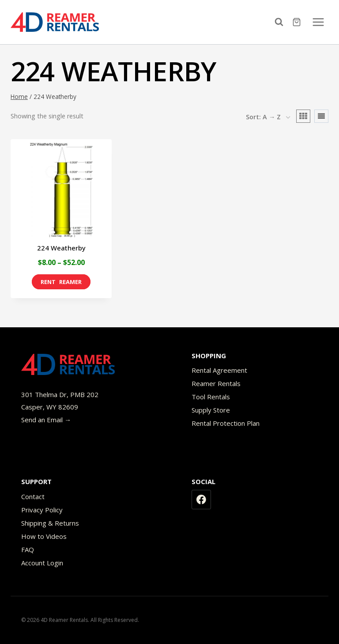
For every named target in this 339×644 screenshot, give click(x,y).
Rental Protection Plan (226, 423)
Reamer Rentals (216, 383)
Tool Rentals (211, 397)
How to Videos (44, 536)
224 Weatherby (61, 248)
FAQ (28, 549)
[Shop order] (268, 117)
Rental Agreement (219, 370)
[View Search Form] (281, 22)
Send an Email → (46, 420)
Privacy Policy (42, 510)
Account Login (42, 563)
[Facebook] (201, 500)
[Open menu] (318, 22)
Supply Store (211, 410)
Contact (33, 496)
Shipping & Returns (50, 523)
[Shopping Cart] (298, 22)
